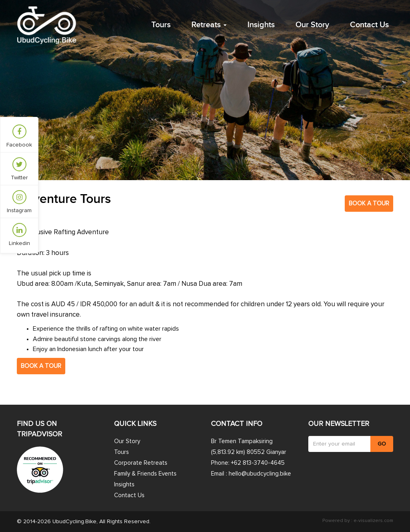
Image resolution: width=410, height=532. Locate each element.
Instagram (19, 202)
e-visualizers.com (373, 521)
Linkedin (19, 235)
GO (382, 444)
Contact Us (369, 25)
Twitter (19, 169)
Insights (261, 25)
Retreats (209, 25)
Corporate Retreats (141, 463)
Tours (161, 25)
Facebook (19, 136)
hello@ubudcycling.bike (260, 474)
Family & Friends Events (145, 474)
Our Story (312, 25)
